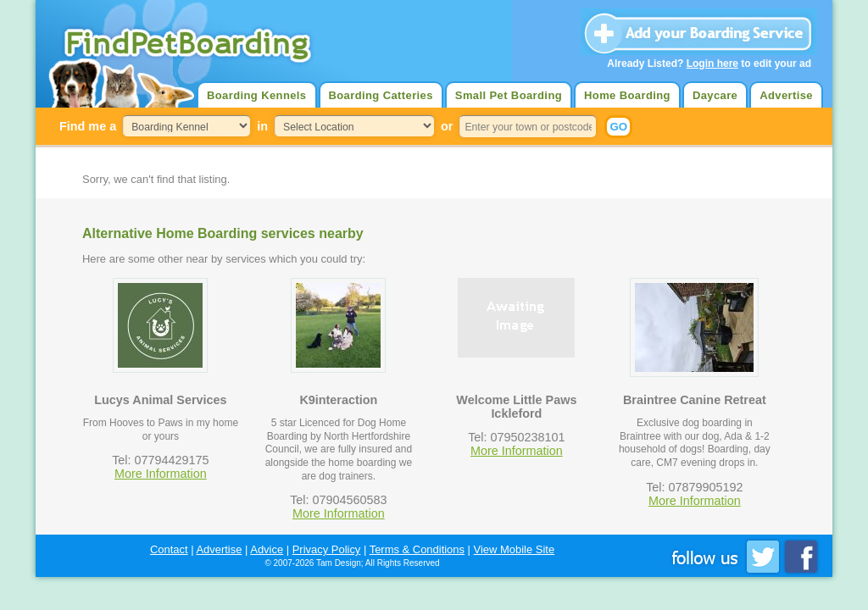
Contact (169, 549)
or (447, 126)
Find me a (88, 126)
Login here (712, 64)
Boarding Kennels (256, 95)
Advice (267, 549)
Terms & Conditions (417, 549)
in (262, 126)
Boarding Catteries (381, 95)
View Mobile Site (515, 549)
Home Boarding (627, 95)
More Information (161, 474)
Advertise (786, 95)
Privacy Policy (327, 549)
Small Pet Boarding (509, 95)
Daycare (715, 95)
